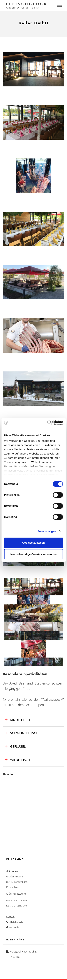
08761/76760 (17, 922)
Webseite (14, 927)
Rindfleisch (20, 720)
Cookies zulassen (34, 543)
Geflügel (17, 746)
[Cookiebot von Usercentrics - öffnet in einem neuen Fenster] (48, 423)
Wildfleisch (20, 760)
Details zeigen (47, 531)
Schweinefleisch (24, 733)
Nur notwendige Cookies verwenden (33, 554)
